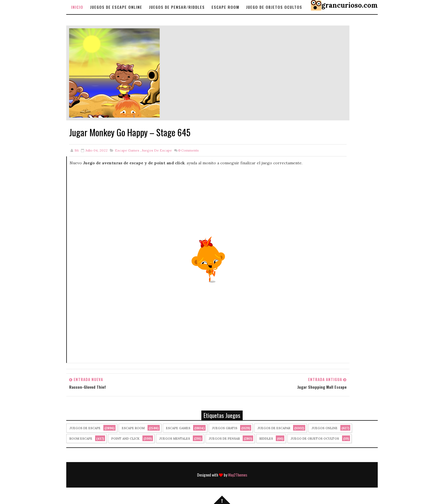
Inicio (77, 7)
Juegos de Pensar (224, 439)
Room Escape (81, 439)
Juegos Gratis (225, 428)
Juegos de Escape (157, 150)
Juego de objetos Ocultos (274, 7)
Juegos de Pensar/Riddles (177, 7)
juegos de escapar (274, 428)
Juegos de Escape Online (116, 7)
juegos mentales (175, 439)
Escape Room (225, 7)
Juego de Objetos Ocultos (315, 439)
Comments (188, 150)
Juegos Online (325, 428)
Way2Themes (238, 475)
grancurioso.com (350, 5)
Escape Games (127, 150)
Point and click (125, 439)
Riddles (266, 439)
